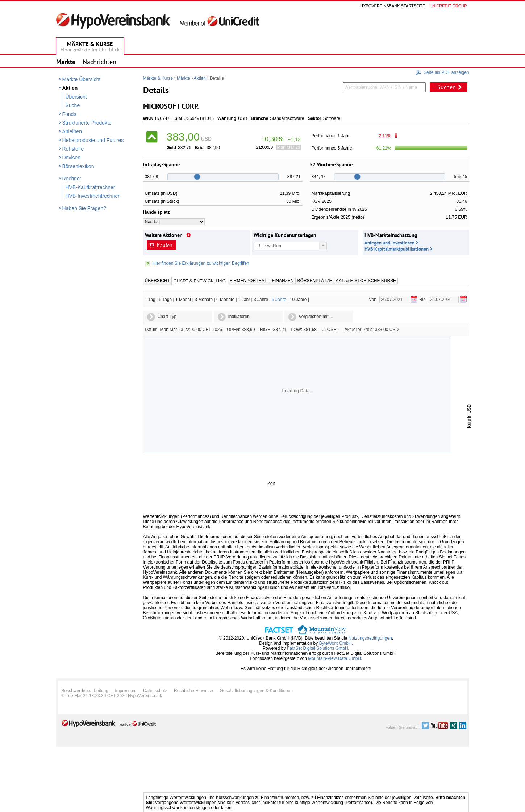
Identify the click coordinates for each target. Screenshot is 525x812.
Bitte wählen (269, 246)
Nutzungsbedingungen (370, 638)
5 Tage (165, 300)
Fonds (69, 114)
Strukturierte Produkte (87, 123)
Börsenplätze (315, 281)
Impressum (126, 691)
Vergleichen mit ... (316, 317)
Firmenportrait (249, 281)
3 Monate (204, 300)
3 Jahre (261, 300)
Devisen (72, 158)
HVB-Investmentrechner (93, 196)
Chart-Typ (167, 317)
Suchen (447, 87)
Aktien (70, 88)
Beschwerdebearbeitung (85, 691)
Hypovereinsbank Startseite (393, 6)
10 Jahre (298, 300)
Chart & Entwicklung (200, 281)
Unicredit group (448, 6)
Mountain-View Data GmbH (334, 658)
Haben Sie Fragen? (84, 208)
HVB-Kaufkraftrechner (90, 187)
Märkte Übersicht (82, 79)
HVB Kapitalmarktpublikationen (397, 249)
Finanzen (283, 281)
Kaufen (165, 245)
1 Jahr (244, 300)
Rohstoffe (73, 149)
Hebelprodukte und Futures (93, 140)
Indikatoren (239, 317)
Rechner (72, 179)
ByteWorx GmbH (336, 643)
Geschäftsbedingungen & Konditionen (256, 691)
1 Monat (183, 300)
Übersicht (76, 97)
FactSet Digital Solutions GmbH (318, 648)
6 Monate (225, 300)
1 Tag (150, 300)
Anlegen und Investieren (389, 243)
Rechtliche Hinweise (193, 691)
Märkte (184, 78)
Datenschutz (155, 691)
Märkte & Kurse (158, 78)
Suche (73, 105)
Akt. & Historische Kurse (366, 281)
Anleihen (72, 131)
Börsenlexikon (78, 166)
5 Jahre (279, 300)
